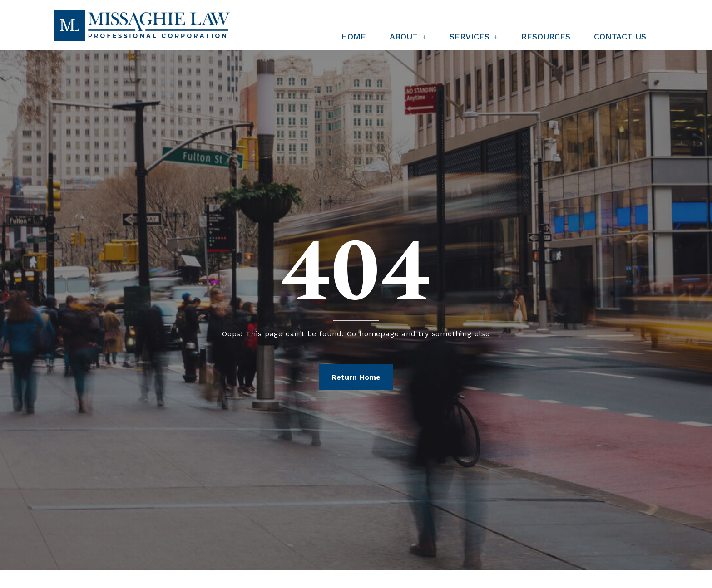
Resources (546, 37)
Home (354, 37)
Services (474, 37)
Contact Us (620, 37)
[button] (408, 37)
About (408, 37)
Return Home (356, 377)
